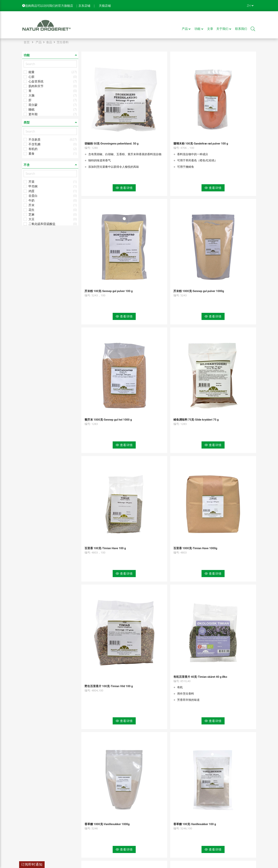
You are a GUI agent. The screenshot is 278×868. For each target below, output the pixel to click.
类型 (27, 122)
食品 (49, 42)
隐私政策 (147, 812)
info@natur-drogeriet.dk (39, 841)
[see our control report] (245, 830)
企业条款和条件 (92, 832)
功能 (27, 55)
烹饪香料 (63, 42)
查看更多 (169, 786)
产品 (39, 42)
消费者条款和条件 (93, 839)
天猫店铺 (105, 6)
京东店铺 (84, 6)
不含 (27, 165)
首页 (27, 42)
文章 (84, 825)
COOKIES (147, 819)
